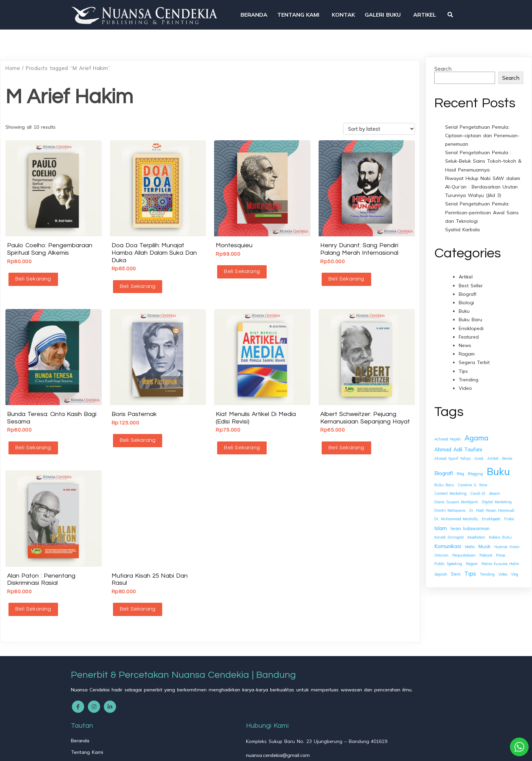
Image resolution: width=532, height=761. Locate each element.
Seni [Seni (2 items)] (456, 568)
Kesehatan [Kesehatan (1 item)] (476, 532)
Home (13, 63)
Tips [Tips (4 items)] (470, 568)
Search (443, 63)
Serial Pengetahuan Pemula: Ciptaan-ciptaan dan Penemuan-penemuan (482, 130)
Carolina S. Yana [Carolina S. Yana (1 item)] (472, 479)
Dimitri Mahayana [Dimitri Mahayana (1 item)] (450, 505)
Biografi (468, 289)
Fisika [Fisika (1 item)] (509, 514)
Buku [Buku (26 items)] (498, 466)
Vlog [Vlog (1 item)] (515, 569)
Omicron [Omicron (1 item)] (441, 550)
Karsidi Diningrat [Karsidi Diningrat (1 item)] (449, 532)
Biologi (466, 297)
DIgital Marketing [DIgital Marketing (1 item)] (497, 496)
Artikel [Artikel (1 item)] (493, 453)
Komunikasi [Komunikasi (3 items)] (448, 541)
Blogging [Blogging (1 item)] (475, 468)
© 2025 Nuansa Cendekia (103, 751)
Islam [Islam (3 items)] (441, 523)
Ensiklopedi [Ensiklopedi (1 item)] (491, 514)
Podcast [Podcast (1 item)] (486, 550)
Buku (464, 306)
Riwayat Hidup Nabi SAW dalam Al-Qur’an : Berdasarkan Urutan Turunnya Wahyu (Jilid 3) (483, 181)
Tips (463, 366)
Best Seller (471, 280)
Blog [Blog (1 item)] (460, 468)
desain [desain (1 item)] (495, 488)
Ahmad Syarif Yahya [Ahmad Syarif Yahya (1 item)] (452, 453)
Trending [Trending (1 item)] (487, 569)
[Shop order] (379, 123)
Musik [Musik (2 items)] (484, 541)
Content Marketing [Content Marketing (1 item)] (450, 488)
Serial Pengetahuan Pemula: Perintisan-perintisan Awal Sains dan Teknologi (482, 207)
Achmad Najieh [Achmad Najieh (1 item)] (448, 434)
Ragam (467, 348)
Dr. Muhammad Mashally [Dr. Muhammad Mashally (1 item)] (456, 514)
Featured (469, 331)
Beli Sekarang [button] (32, 273)
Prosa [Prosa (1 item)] (501, 550)
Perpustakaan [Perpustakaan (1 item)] (464, 550)
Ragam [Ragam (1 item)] (472, 558)
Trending (469, 374)
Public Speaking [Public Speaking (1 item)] (448, 558)
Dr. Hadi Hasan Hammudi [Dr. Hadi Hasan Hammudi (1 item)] (492, 505)
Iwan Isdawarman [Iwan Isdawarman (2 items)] (470, 523)
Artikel (466, 272)
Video (465, 383)
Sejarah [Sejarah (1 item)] (441, 569)
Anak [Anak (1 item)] (479, 453)
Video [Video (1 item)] (503, 569)
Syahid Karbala (462, 224)
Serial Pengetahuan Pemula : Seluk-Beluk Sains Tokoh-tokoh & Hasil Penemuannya (483, 156)
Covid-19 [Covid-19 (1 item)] (478, 488)
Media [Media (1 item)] (470, 541)
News (465, 340)
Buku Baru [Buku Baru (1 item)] (444, 479)
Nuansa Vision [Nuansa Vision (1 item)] (507, 541)
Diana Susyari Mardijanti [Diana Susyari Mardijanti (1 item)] (456, 496)
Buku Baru (470, 314)
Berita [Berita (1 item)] (507, 453)
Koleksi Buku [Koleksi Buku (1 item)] (500, 532)
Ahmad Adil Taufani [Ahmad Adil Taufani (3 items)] (458, 444)
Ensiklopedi (471, 323)
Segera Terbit (474, 357)
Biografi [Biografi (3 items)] (444, 468)
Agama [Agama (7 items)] (476, 433)
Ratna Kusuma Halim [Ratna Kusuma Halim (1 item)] (500, 558)
